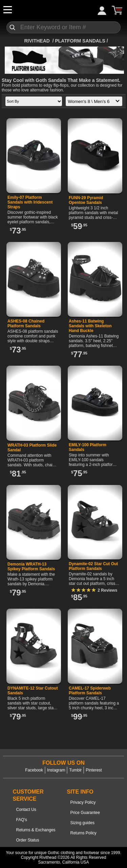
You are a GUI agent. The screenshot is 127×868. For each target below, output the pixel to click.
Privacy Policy (83, 802)
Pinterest (94, 770)
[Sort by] (34, 101)
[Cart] (117, 10)
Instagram (56, 770)
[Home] (37, 41)
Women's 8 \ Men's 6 (95, 102)
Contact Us (26, 810)
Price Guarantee (85, 813)
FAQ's (22, 820)
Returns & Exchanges (36, 830)
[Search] (64, 27)
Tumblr (75, 770)
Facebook (34, 770)
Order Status (28, 840)
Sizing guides (82, 823)
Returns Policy (83, 833)
